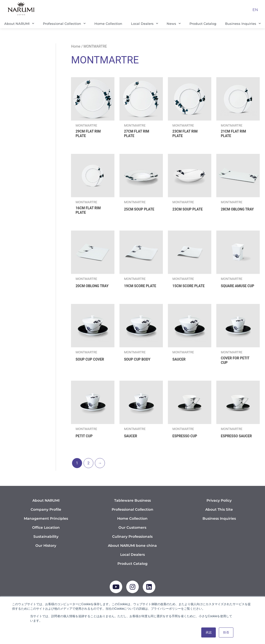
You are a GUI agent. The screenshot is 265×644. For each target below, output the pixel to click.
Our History (46, 553)
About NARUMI (19, 23)
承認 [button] (209, 632)
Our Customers (132, 535)
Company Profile (46, 517)
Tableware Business (132, 508)
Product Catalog (203, 24)
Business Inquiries (219, 526)
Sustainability (46, 544)
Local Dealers (145, 23)
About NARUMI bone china (132, 553)
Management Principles (46, 526)
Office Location (46, 535)
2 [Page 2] (88, 470)
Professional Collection (64, 23)
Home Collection (108, 24)
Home (76, 46)
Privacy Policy (219, 508)
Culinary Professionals (132, 544)
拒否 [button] (226, 632)
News (174, 23)
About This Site (219, 517)
